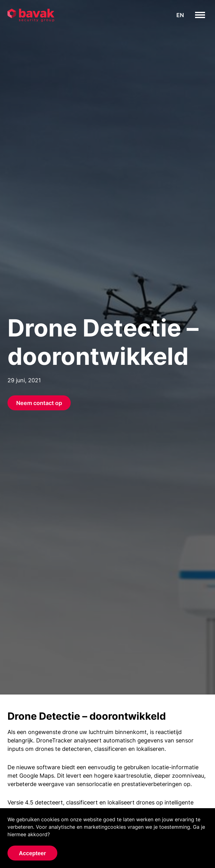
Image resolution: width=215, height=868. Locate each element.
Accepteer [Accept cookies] (32, 853)
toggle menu (205, 15)
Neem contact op (39, 403)
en (180, 15)
